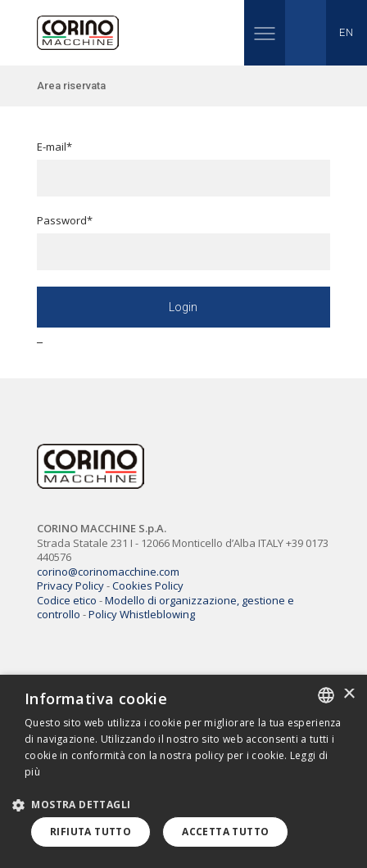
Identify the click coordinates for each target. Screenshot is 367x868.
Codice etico (67, 600)
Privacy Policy (70, 585)
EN (346, 32)
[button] (77, 805)
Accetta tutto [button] (225, 832)
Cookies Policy (148, 585)
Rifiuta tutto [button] (91, 832)
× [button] (349, 695)
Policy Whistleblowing (142, 614)
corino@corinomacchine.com (108, 572)
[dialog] (183, 771)
